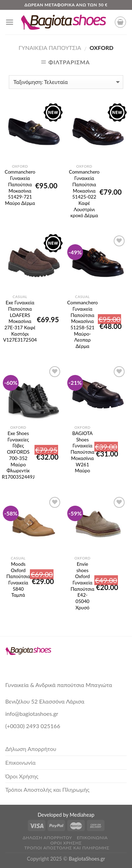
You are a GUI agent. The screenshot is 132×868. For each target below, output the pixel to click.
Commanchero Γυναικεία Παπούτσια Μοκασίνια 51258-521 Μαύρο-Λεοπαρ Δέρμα (83, 310)
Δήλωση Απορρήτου (31, 749)
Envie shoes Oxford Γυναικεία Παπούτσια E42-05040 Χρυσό (83, 572)
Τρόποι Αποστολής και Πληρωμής (47, 789)
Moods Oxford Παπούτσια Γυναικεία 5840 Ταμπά (18, 572)
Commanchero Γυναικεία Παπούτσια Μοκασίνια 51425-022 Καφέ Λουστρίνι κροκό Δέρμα (84, 180)
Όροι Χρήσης (22, 776)
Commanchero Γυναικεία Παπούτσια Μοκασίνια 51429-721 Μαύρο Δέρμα (20, 180)
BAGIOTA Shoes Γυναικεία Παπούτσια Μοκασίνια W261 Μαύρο (83, 441)
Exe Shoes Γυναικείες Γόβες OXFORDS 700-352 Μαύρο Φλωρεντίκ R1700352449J (18, 441)
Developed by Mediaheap (66, 815)
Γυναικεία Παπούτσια (50, 48)
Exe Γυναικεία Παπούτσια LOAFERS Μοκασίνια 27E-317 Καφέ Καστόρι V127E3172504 (20, 310)
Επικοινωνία (20, 762)
